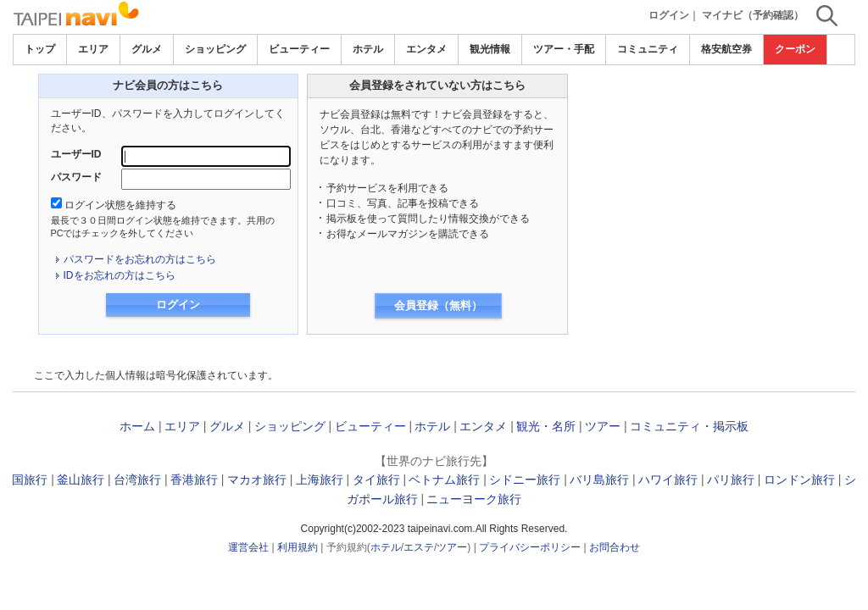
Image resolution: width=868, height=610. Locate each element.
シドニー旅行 (525, 480)
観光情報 (490, 49)
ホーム (137, 426)
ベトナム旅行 (444, 480)
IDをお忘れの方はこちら (120, 275)
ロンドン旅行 (799, 480)
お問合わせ (615, 547)
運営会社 (248, 547)
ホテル (368, 49)
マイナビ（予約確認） (753, 15)
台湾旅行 (137, 480)
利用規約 (298, 547)
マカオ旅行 (257, 480)
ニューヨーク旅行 (474, 499)
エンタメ (426, 49)
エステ (419, 547)
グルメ (147, 49)
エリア (93, 49)
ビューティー (299, 49)
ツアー (603, 426)
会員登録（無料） (438, 305)
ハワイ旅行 (668, 480)
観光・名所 (546, 426)
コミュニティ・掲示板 (689, 426)
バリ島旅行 (599, 480)
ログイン (669, 15)
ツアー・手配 (564, 49)
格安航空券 (726, 49)
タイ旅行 (376, 480)
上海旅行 (320, 480)
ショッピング (215, 49)
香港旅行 (194, 480)
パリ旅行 (731, 480)
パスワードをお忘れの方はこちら (140, 259)
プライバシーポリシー (530, 547)
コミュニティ (648, 49)
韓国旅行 (24, 480)
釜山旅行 (81, 480)
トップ (40, 49)
